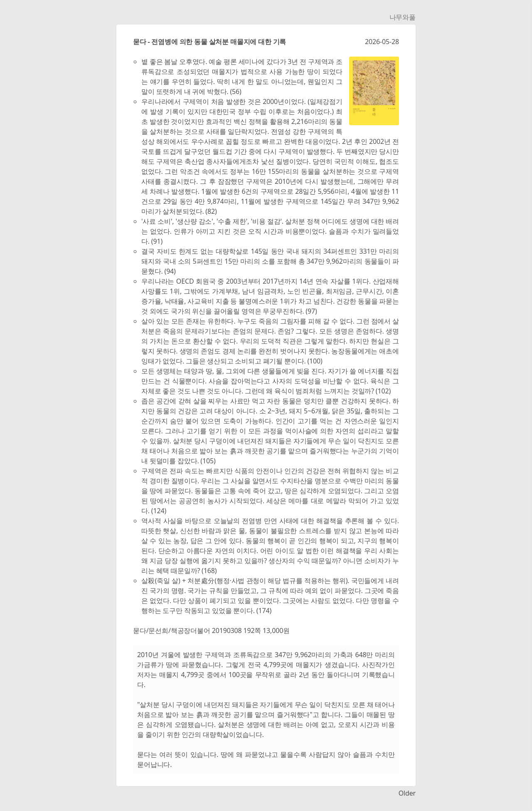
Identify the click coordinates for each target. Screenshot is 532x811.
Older (407, 793)
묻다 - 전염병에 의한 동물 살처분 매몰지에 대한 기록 (209, 42)
